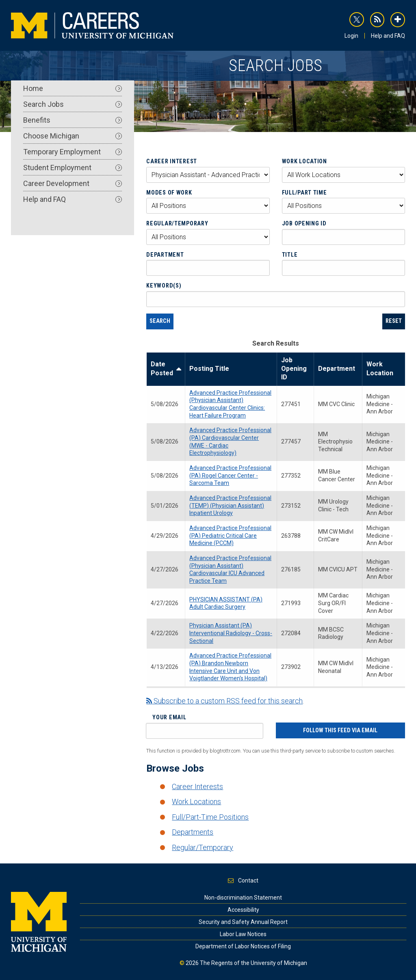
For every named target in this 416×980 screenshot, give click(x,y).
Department (165, 255)
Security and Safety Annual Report (243, 922)
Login (351, 36)
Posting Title (209, 369)
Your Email (169, 717)
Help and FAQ (388, 36)
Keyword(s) (164, 286)
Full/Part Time (304, 193)
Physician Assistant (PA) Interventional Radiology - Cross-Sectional (231, 633)
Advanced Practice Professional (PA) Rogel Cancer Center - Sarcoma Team (230, 475)
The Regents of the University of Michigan (253, 963)
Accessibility (243, 910)
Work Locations (196, 802)
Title (290, 255)
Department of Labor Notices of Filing (243, 946)
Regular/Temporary (177, 223)
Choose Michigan (73, 136)
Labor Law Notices (243, 934)
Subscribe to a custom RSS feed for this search (224, 701)
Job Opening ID (304, 223)
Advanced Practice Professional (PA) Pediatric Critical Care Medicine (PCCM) (230, 535)
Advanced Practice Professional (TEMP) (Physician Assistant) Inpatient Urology (230, 505)
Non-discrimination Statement (243, 898)
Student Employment (73, 168)
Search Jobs (73, 104)
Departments (193, 832)
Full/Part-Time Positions (210, 817)
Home (73, 88)
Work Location (304, 161)
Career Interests (197, 786)
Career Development (73, 183)
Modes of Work (169, 193)
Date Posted (166, 369)
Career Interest (172, 161)
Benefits (73, 120)
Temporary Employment (73, 152)
